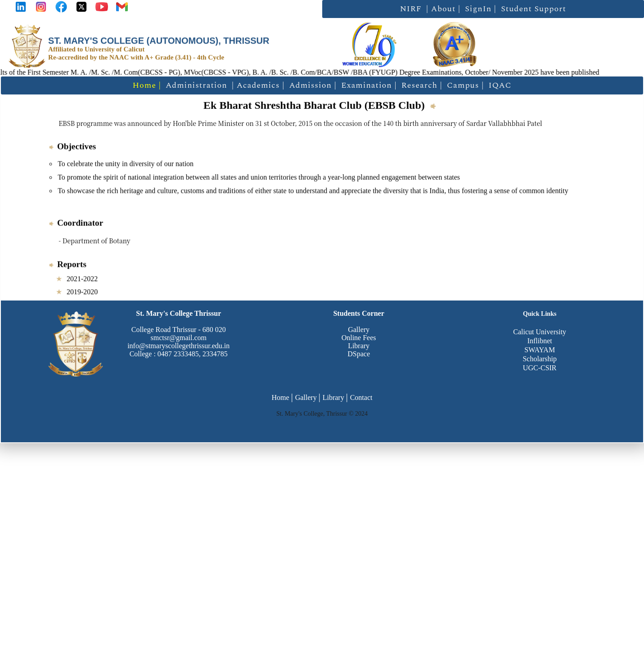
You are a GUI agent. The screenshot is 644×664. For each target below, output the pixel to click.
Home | (147, 85)
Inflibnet (540, 341)
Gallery (359, 330)
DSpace (359, 354)
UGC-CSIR (540, 368)
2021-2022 (82, 279)
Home (281, 397)
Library (359, 346)
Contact (361, 397)
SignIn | (481, 9)
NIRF (411, 9)
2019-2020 (82, 292)
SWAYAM (540, 350)
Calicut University (540, 332)
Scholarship (540, 359)
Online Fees (359, 338)
